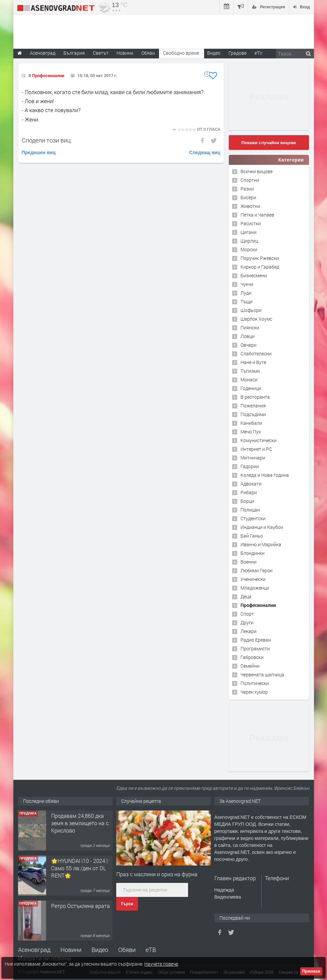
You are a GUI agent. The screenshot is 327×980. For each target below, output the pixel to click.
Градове (237, 53)
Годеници (251, 388)
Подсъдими (253, 414)
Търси (127, 904)
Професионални (48, 75)
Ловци (248, 336)
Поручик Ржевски (260, 258)
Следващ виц (205, 152)
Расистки (251, 223)
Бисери (248, 197)
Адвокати (251, 484)
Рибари (249, 492)
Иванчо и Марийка (261, 544)
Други (247, 622)
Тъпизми (250, 371)
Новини (125, 53)
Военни (249, 562)
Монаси (249, 380)
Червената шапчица (262, 675)
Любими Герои (257, 570)
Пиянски (250, 328)
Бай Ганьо (252, 536)
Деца (246, 596)
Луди (246, 293)
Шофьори (251, 310)
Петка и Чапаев (257, 215)
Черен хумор (254, 692)
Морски (249, 249)
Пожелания (253, 406)
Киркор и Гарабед (260, 267)
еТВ (151, 950)
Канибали (251, 423)
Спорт (247, 614)
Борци (247, 501)
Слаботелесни (256, 354)
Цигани (249, 232)
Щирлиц (249, 241)
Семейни (250, 666)
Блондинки (253, 553)
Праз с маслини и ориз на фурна (157, 874)
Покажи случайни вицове (269, 143)
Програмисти (255, 648)
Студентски (253, 518)
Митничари (253, 458)
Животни (250, 206)
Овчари (249, 345)
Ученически (253, 579)
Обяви (127, 950)
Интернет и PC (256, 449)
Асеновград (34, 950)
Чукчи (247, 284)
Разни (247, 189)
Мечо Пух (251, 432)
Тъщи (247, 301)
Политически (255, 683)
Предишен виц (39, 152)
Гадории (250, 466)
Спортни (250, 180)
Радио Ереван (256, 640)
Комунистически (259, 440)
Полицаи (250, 510)
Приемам (311, 971)
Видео (100, 950)
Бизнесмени (254, 275)
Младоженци (255, 588)
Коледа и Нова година (265, 475)
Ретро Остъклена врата (80, 906)
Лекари (249, 631)
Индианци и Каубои (262, 527)
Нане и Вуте (253, 362)
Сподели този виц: (47, 140)
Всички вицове (257, 171)
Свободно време (181, 53)
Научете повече (161, 964)
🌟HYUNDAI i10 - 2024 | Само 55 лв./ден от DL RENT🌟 (79, 868)
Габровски (252, 657)
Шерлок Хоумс (256, 319)
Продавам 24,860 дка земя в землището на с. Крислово (80, 823)
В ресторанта (255, 397)
